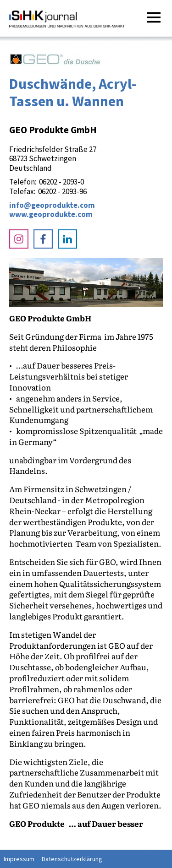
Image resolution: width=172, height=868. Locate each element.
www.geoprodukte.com (51, 214)
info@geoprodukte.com (52, 205)
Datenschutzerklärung (72, 859)
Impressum (19, 859)
